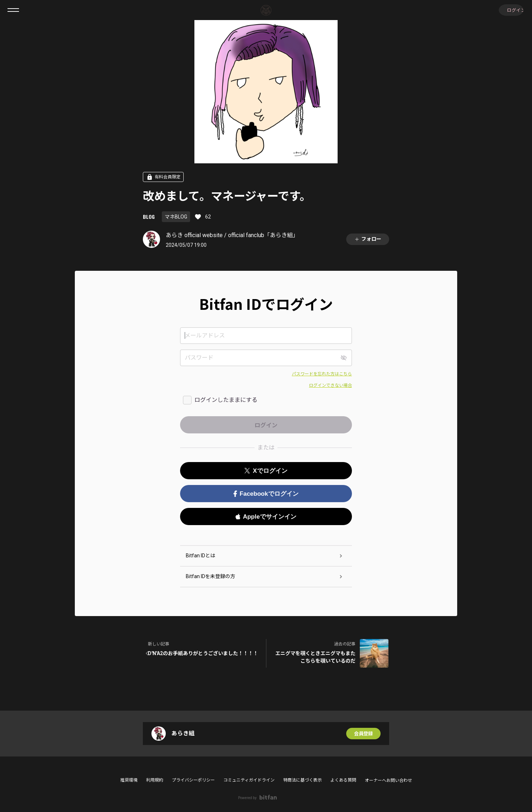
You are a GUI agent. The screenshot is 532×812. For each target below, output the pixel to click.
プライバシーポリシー (193, 780)
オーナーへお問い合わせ (388, 780)
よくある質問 (343, 780)
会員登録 (363, 734)
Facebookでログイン (266, 494)
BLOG (149, 217)
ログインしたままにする (226, 400)
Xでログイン (266, 471)
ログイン (511, 10)
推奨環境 (129, 780)
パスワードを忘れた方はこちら (322, 374)
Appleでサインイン (266, 517)
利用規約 (155, 780)
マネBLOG (176, 217)
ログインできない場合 (330, 385)
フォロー (368, 239)
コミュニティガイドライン (249, 780)
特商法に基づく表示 (303, 780)
